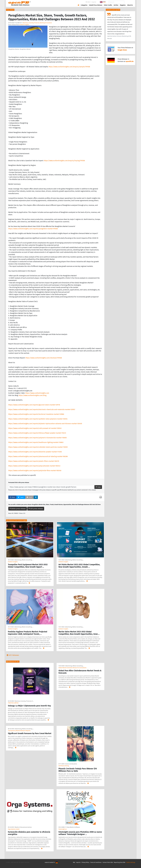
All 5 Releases (12, 655)
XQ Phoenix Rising (64, 766)
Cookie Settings (131, 862)
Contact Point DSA (108, 862)
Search (128, 2)
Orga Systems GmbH (14, 829)
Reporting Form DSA (119, 862)
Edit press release (36, 509)
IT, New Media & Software (73, 827)
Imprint (94, 2)
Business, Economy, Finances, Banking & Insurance (37, 23)
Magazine (123, 5)
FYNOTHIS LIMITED (13, 703)
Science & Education (71, 764)
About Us (130, 5)
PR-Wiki (88, 2)
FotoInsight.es (63, 829)
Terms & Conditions (96, 862)
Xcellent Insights (24, 25)
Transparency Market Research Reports (19, 731)
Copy (98, 487)
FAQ (74, 862)
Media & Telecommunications (23, 827)
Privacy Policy (85, 862)
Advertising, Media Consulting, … (24, 560)
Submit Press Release (96, 5)
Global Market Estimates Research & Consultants (72, 668)
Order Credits (108, 5)
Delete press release (18, 509)
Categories (84, 5)
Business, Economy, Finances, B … (24, 701)
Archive (116, 5)
